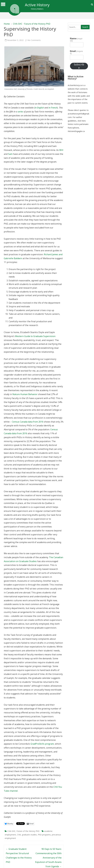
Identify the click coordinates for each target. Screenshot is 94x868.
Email (76, 52)
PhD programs (44, 835)
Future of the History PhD (37, 24)
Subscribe (79, 66)
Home (7, 24)
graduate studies (29, 835)
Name (76, 40)
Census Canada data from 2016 (28, 422)
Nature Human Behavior (25, 394)
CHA (19, 835)
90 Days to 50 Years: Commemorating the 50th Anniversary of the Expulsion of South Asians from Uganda (48, 858)
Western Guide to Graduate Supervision (35, 336)
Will (61, 150)
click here (82, 121)
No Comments (34, 40)
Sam (10, 154)
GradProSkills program (42, 744)
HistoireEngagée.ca (76, 131)
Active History (37, 5)
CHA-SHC (18, 24)
